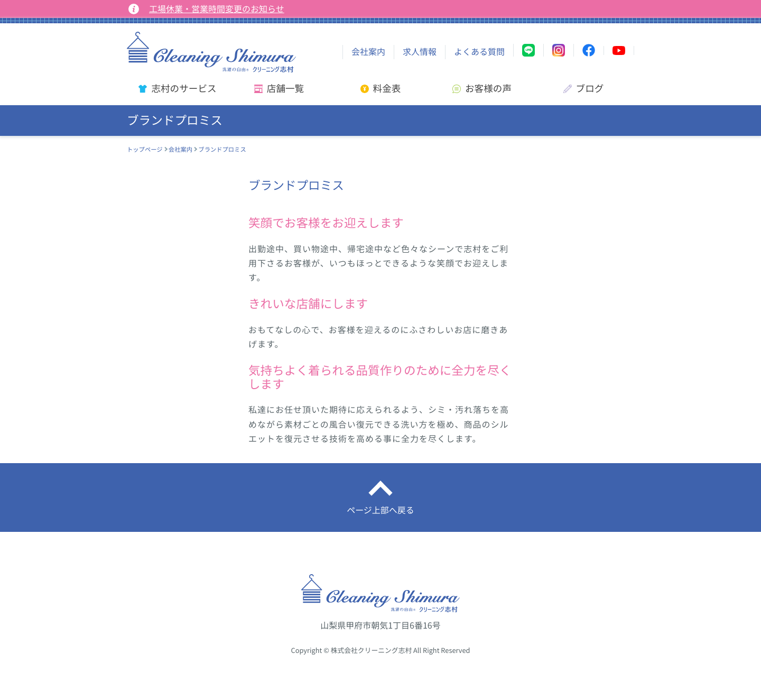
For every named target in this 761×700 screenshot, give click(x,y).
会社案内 (368, 52)
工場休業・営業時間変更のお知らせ (217, 9)
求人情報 (420, 52)
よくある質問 (479, 52)
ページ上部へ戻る (380, 510)
